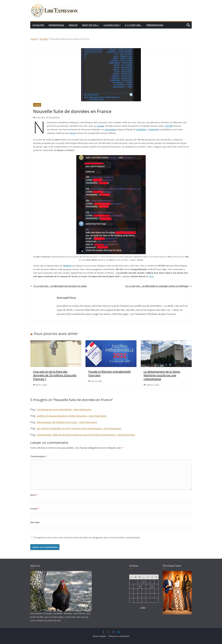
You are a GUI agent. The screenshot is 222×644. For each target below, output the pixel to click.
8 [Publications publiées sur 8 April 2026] (140, 586)
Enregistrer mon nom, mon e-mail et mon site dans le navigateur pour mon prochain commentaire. (87, 537)
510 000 (169, 126)
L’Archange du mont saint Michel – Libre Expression (64, 410)
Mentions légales (99, 636)
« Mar (143, 607)
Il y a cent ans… (133, 25)
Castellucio (141, 129)
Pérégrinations (155, 25)
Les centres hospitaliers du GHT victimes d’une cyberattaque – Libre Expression (79, 428)
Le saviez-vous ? (112, 25)
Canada (100, 126)
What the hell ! (91, 25)
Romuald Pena (54, 117)
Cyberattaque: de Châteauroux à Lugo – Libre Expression (67, 422)
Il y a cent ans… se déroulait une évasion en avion (59, 286)
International (56, 25)
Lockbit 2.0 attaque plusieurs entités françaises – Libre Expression (72, 416)
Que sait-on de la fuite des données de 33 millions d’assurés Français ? (55, 375)
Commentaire (39, 456)
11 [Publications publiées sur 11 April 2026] (152, 586)
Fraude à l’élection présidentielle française (110, 373)
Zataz (151, 276)
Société (37, 105)
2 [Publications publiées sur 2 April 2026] (144, 582)
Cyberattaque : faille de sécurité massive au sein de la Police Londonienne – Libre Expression (86, 435)
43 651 (73, 133)
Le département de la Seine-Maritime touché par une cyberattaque (162, 375)
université (153, 129)
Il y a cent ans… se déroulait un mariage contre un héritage (159, 286)
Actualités (38, 25)
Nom (34, 495)
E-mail (34, 509)
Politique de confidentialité (119, 636)
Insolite (73, 25)
